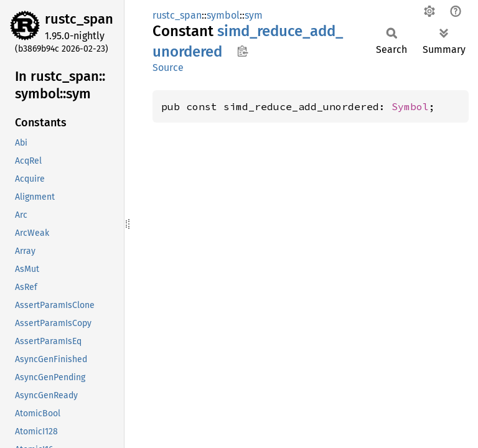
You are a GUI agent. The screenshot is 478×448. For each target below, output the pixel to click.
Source (168, 68)
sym (254, 15)
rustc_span (79, 19)
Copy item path (242, 51)
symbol (223, 15)
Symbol (410, 106)
